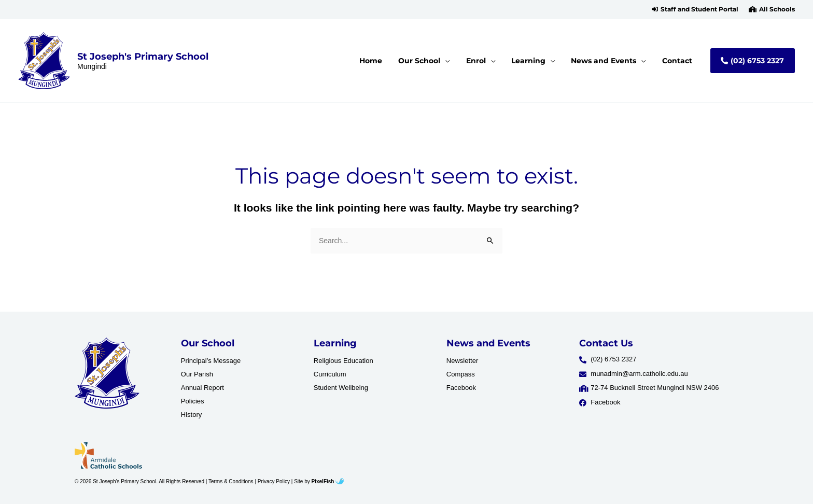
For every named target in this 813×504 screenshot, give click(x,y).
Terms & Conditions (231, 481)
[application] (459, 61)
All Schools (777, 9)
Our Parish (197, 374)
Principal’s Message (211, 361)
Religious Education (344, 361)
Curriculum (330, 374)
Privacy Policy (274, 481)
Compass (461, 374)
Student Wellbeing (341, 388)
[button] (695, 9)
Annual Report (202, 388)
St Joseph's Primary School (143, 56)
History (191, 415)
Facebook (461, 388)
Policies (193, 401)
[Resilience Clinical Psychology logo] (107, 373)
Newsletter (462, 361)
